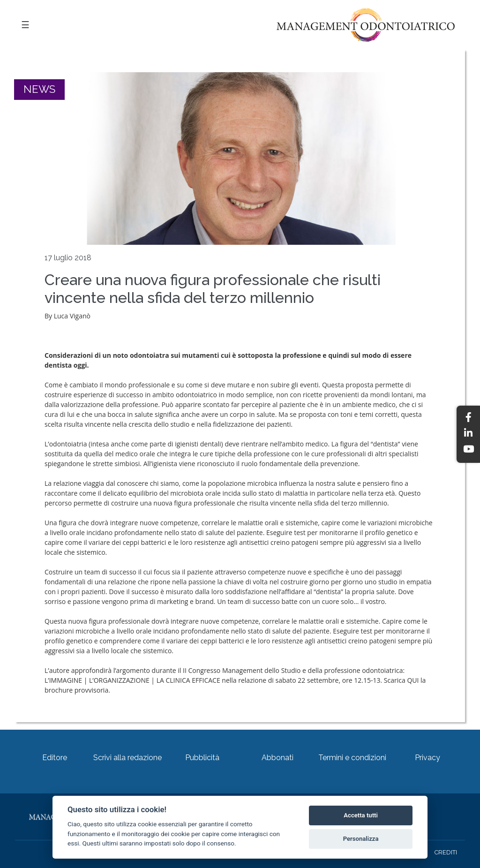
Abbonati (277, 758)
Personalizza (361, 839)
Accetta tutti (361, 815)
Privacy (427, 758)
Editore (55, 758)
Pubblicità (202, 758)
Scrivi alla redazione (127, 758)
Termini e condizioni (352, 758)
